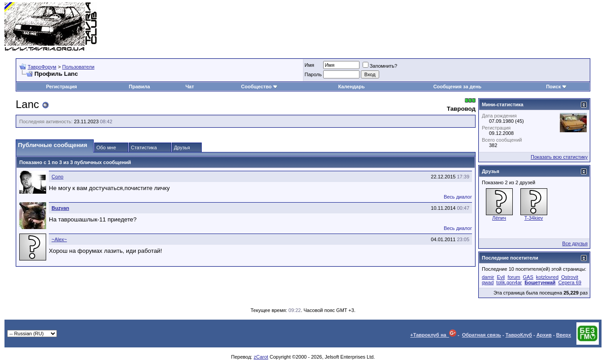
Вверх (564, 335)
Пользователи (78, 67)
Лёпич (499, 218)
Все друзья (575, 243)
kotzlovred (547, 277)
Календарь (352, 87)
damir (488, 277)
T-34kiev (534, 218)
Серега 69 (569, 282)
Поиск (556, 87)
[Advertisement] (438, 27)
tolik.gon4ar (509, 282)
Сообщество (260, 87)
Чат (190, 87)
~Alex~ (59, 239)
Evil (501, 277)
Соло (57, 177)
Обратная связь (482, 335)
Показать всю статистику (559, 157)
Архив (544, 335)
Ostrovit (570, 277)
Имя (309, 65)
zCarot (261, 357)
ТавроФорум (42, 67)
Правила (139, 87)
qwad (488, 282)
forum (514, 277)
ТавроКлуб (519, 335)
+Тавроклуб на (433, 335)
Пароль (313, 74)
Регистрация (62, 87)
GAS (528, 277)
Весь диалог (458, 197)
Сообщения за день (457, 87)
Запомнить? (380, 66)
